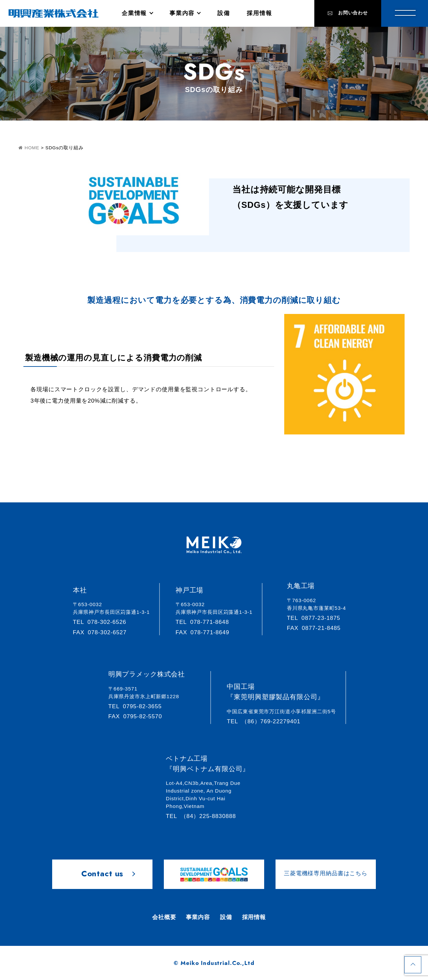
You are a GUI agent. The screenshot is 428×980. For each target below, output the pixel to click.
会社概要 (164, 917)
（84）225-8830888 (204, 816)
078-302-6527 (103, 632)
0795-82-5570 (138, 716)
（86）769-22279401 (266, 721)
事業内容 (182, 13)
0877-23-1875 (317, 618)
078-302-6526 (103, 622)
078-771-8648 (205, 622)
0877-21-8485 (317, 628)
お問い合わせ (348, 13)
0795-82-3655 (138, 706)
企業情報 (134, 13)
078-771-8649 (205, 632)
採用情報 (259, 13)
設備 (224, 13)
